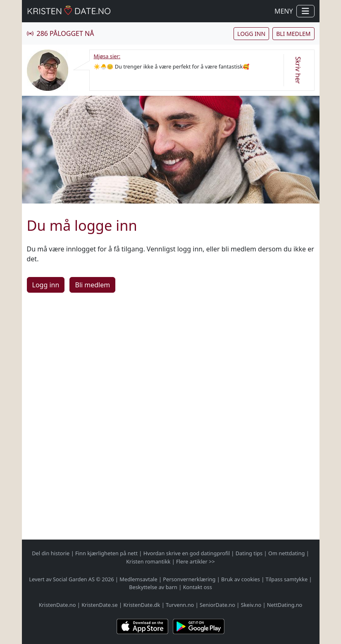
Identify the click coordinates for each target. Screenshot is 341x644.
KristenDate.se (100, 605)
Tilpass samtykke (287, 579)
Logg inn (251, 34)
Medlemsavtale (138, 579)
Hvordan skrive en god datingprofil (187, 553)
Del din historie (51, 553)
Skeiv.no (251, 605)
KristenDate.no (57, 605)
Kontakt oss (198, 587)
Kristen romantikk (148, 561)
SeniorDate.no (217, 605)
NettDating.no (285, 605)
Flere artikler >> (196, 561)
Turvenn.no (180, 605)
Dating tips (249, 553)
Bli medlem (293, 34)
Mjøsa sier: (107, 56)
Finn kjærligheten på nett (106, 553)
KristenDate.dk (142, 605)
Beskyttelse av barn (153, 587)
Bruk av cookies (241, 579)
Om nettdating (286, 553)
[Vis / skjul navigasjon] (305, 11)
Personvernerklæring (189, 579)
